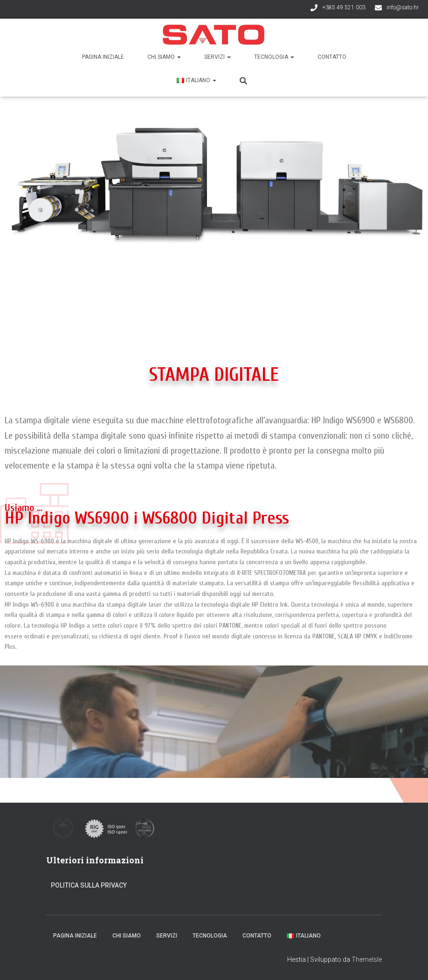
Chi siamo (164, 57)
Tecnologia (274, 57)
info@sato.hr (403, 7)
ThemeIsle (367, 959)
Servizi (217, 57)
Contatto (332, 57)
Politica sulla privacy (89, 885)
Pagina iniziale (103, 57)
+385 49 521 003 (344, 7)
